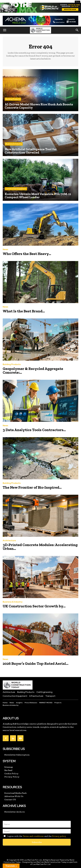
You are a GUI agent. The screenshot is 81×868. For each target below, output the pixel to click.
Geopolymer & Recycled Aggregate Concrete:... (33, 371)
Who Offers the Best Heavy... (27, 254)
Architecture (9, 541)
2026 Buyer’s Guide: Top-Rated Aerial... (36, 663)
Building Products (13, 99)
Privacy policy (59, 836)
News (5, 250)
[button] (5, 30)
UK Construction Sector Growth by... (34, 606)
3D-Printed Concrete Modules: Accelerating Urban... (40, 547)
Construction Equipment (16, 189)
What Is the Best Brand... (24, 311)
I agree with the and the (34, 836)
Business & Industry (14, 144)
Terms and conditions (33, 836)
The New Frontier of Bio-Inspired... (32, 487)
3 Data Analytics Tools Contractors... (34, 430)
